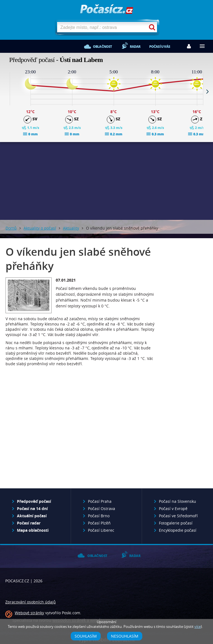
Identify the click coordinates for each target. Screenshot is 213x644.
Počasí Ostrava (102, 509)
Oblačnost (102, 47)
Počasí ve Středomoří (178, 516)
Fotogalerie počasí (176, 523)
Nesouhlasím (125, 636)
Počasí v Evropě (173, 509)
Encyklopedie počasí (178, 530)
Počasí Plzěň (99, 523)
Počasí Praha (100, 501)
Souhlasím (86, 636)
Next (207, 91)
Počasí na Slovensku (177, 501)
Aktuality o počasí (40, 228)
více (198, 627)
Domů (11, 228)
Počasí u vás (160, 47)
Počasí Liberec (101, 530)
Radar (135, 47)
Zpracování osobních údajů (31, 602)
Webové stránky (29, 613)
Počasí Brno (99, 516)
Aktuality (71, 228)
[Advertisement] (106, 181)
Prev (6, 91)
